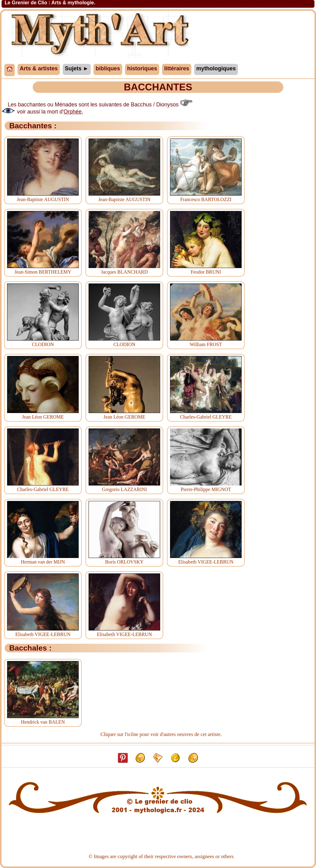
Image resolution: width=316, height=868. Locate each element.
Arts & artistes (39, 68)
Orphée (73, 112)
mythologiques (216, 68)
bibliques (108, 68)
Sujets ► (77, 68)
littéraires (177, 68)
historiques (142, 68)
